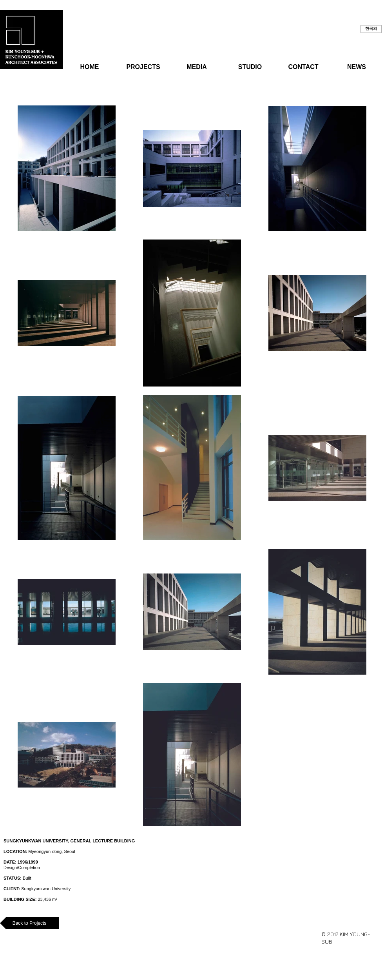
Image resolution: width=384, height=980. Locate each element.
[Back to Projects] (29, 923)
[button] (371, 29)
